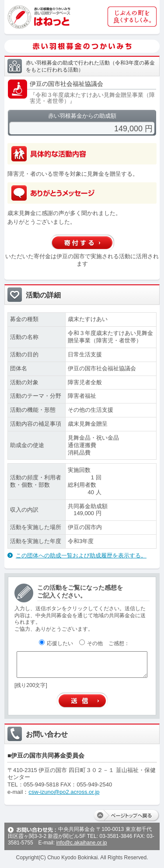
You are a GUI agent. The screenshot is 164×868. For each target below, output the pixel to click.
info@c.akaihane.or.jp (81, 843)
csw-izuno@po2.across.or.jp (64, 792)
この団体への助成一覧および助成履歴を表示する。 (81, 555)
